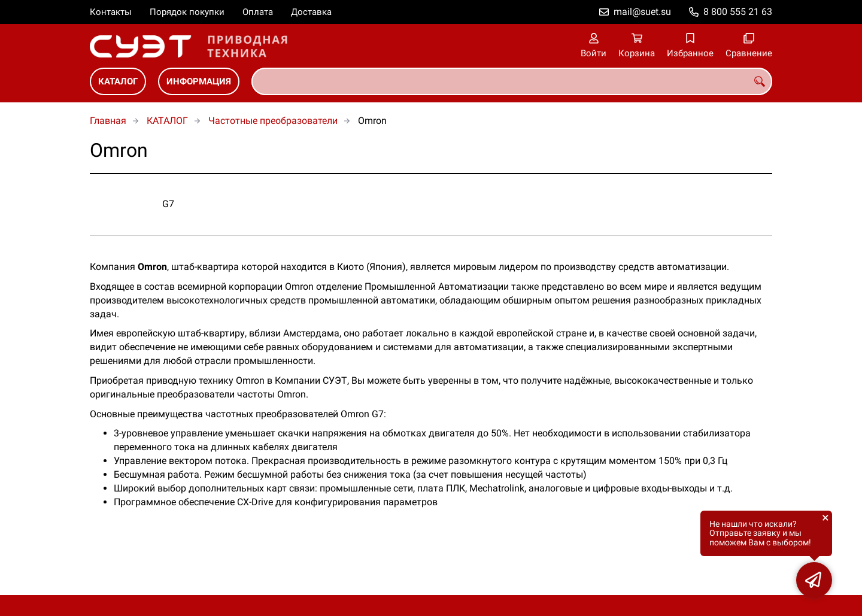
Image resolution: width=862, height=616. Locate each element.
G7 (168, 204)
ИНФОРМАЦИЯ (199, 81)
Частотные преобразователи (273, 121)
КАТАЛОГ (118, 81)
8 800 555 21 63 (738, 12)
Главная (108, 121)
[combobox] (512, 81)
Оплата (258, 12)
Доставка (311, 12)
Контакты (111, 12)
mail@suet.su (642, 12)
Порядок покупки (187, 12)
